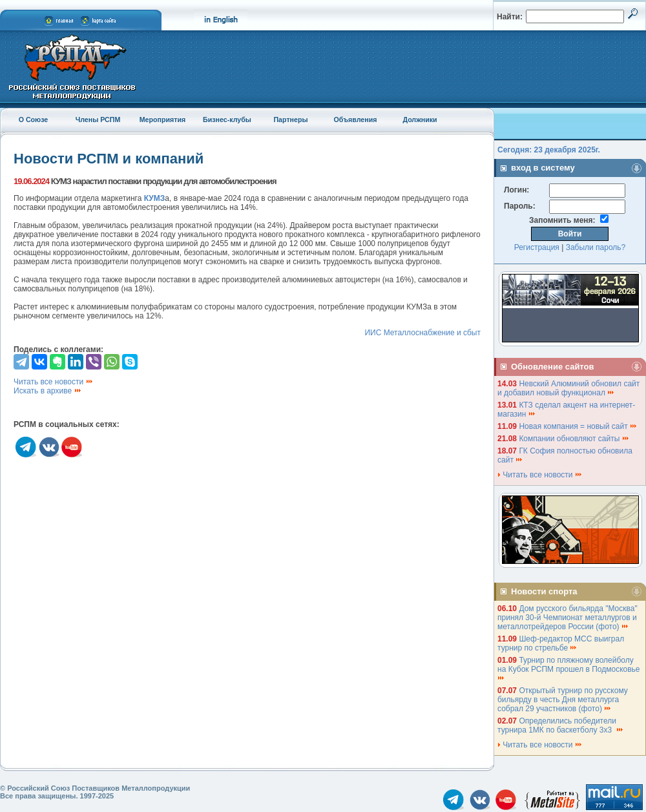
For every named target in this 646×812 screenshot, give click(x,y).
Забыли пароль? (596, 247)
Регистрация (537, 247)
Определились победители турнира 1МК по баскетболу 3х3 (561, 725)
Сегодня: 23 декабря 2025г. (549, 150)
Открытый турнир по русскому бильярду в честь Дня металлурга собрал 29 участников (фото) (563, 700)
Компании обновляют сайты (574, 439)
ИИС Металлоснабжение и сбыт (422, 333)
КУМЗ (155, 198)
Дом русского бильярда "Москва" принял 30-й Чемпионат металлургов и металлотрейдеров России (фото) (568, 618)
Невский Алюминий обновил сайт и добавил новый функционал (568, 388)
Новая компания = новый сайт (578, 426)
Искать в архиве (48, 391)
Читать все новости (54, 382)
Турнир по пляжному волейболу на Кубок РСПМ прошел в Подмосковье (570, 668)
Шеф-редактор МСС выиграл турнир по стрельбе (561, 643)
